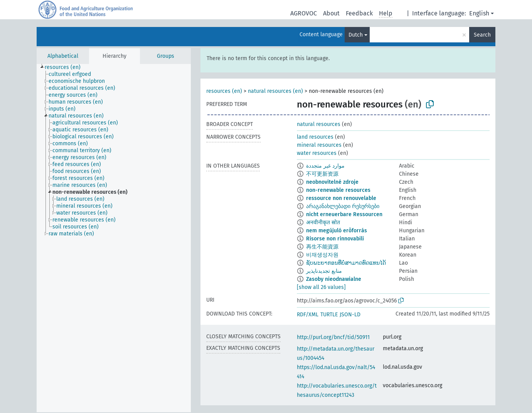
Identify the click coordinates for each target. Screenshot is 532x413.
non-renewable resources (338, 190)
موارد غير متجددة (325, 166)
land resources (315, 137)
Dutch (356, 35)
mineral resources (319, 145)
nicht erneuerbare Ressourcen (344, 214)
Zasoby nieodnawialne (334, 279)
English (479, 13)
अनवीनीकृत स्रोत (323, 222)
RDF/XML (308, 315)
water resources (317, 153)
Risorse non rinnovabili (335, 239)
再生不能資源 (322, 247)
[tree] (114, 238)
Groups (166, 56)
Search (482, 35)
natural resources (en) (275, 91)
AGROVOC (304, 13)
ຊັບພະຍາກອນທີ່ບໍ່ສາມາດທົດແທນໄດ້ (346, 263)
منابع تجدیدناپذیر (324, 271)
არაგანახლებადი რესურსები (343, 206)
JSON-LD (350, 315)
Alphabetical (63, 56)
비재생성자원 (322, 255)
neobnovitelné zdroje (332, 182)
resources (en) (224, 91)
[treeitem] (66, 67)
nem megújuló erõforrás (337, 231)
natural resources (319, 124)
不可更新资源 (322, 174)
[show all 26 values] (321, 287)
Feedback (359, 13)
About (331, 13)
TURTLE (329, 315)
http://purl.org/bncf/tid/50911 (333, 337)
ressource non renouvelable (341, 198)
